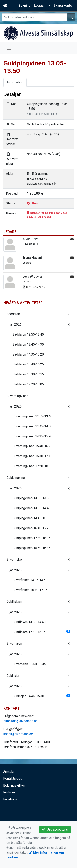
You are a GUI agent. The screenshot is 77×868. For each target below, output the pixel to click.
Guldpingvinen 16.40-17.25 (31, 528)
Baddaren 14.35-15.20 (28, 354)
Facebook (10, 799)
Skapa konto (63, 6)
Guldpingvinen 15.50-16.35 (31, 548)
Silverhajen (14, 644)
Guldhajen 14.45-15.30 (42, 696)
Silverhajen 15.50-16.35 (29, 664)
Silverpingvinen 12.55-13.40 (32, 416)
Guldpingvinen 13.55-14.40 (31, 508)
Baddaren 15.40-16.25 (28, 364)
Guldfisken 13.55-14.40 (29, 622)
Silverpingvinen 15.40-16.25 (32, 446)
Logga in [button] (41, 6)
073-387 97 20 (37, 287)
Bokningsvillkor (14, 785)
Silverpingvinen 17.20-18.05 (32, 466)
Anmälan (9, 772)
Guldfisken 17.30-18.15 (42, 632)
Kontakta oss (13, 779)
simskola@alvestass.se (21, 721)
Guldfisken (14, 602)
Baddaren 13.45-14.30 (28, 344)
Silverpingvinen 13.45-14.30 (32, 426)
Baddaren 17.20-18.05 (28, 384)
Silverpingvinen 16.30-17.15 (32, 456)
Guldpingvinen (16, 478)
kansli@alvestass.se (18, 734)
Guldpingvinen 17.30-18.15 (31, 538)
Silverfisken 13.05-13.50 (30, 580)
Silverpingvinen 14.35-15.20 (32, 436)
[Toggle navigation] (9, 48)
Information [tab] (15, 82)
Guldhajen (13, 676)
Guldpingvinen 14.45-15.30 (31, 518)
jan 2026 (16, 325)
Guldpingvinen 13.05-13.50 (31, 498)
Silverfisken (15, 559)
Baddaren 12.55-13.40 (28, 335)
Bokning (25, 6)
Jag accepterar (55, 830)
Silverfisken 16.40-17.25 (30, 590)
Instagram (10, 792)
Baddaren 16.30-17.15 (28, 374)
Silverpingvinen (17, 396)
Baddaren (13, 314)
